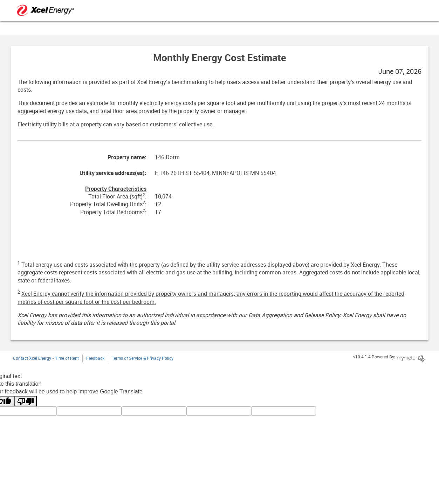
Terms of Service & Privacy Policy (143, 359)
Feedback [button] (95, 359)
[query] (154, 411)
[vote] (284, 411)
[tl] (89, 411)
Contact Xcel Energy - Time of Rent (46, 359)
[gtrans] (219, 411)
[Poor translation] (26, 401)
